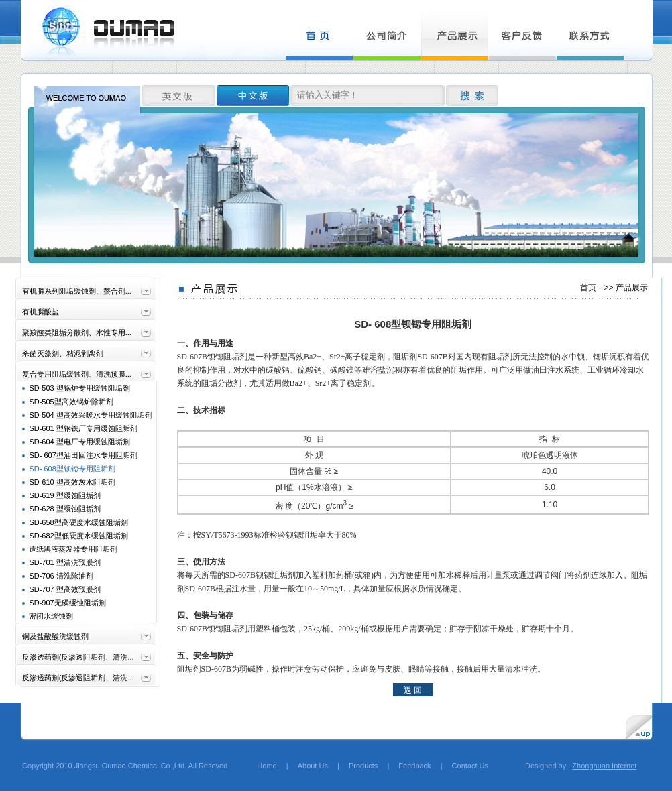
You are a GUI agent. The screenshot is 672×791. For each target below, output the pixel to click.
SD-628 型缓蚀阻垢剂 (64, 509)
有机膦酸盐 (41, 312)
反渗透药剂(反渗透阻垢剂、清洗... (78, 657)
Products (363, 766)
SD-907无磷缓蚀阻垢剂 (67, 603)
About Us (313, 766)
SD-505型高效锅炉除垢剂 (71, 402)
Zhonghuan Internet (604, 766)
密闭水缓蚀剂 (51, 616)
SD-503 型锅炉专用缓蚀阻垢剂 (79, 388)
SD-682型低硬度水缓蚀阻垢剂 (78, 536)
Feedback (414, 766)
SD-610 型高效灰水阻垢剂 (72, 482)
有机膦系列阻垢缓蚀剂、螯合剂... (77, 291)
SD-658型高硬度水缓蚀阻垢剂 (78, 522)
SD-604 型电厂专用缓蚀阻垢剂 (79, 442)
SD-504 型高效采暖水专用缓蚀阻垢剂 (90, 415)
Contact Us (470, 766)
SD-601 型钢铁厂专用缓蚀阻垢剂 (83, 428)
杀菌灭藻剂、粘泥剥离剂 (63, 353)
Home (259, 766)
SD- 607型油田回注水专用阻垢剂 (83, 455)
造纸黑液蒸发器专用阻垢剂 (73, 549)
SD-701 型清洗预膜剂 (64, 562)
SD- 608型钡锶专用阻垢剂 (72, 469)
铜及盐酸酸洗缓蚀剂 (55, 636)
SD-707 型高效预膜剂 (64, 589)
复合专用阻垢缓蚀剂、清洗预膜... (77, 374)
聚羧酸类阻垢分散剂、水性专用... (77, 332)
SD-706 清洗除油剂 (61, 576)
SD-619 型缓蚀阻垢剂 (64, 495)
